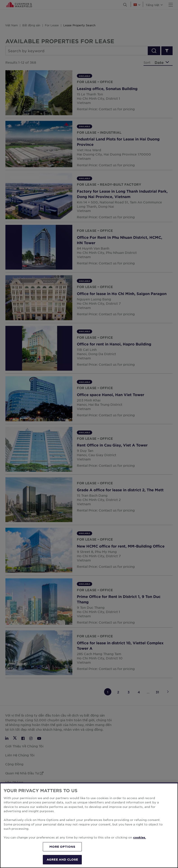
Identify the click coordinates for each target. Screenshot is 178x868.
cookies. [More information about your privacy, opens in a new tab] (140, 843)
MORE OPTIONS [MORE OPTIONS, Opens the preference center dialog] (62, 852)
